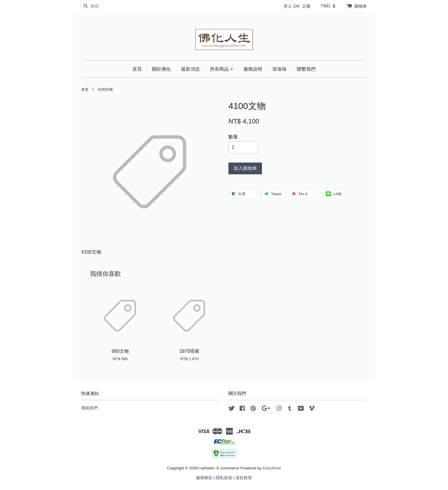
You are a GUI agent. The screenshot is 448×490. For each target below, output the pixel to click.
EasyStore (272, 468)
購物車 (361, 6)
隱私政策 (224, 478)
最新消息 (190, 69)
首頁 (137, 69)
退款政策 (244, 478)
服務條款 (204, 478)
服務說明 (253, 69)
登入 (288, 6)
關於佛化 (161, 69)
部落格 (280, 69)
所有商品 (221, 69)
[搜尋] (99, 6)
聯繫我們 (306, 69)
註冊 (306, 6)
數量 (233, 137)
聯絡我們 (89, 408)
